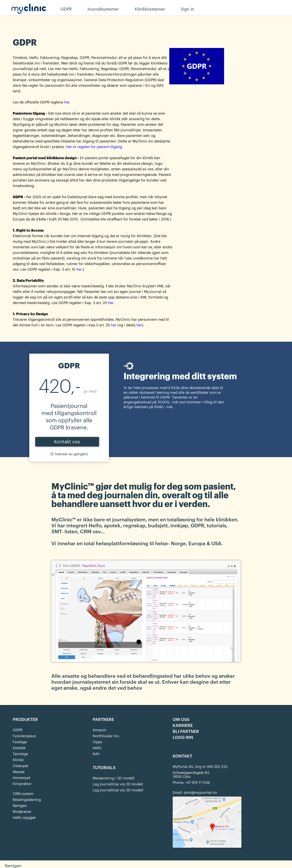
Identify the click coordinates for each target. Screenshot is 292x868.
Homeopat (22, 778)
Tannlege (20, 754)
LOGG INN (183, 738)
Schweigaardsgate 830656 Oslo (191, 775)
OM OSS (181, 720)
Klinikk (18, 760)
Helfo (97, 748)
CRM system (23, 794)
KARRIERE (183, 726)
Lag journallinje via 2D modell (118, 784)
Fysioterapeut (24, 736)
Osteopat (21, 766)
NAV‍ (96, 754)
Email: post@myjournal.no (195, 793)
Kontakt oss (67, 442)
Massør (19, 772)
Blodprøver (22, 812)
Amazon (99, 730)
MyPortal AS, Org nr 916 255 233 (200, 767)
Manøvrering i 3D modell (114, 778)
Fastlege (20, 742)
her (67, 102)
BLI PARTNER (186, 732)
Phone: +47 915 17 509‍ (191, 783)
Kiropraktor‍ (22, 784)
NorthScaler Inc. (106, 736)
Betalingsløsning (27, 800)
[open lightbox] (146, 611)
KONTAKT (182, 756)
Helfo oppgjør (24, 818)
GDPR (18, 730)
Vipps (97, 742)
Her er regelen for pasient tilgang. (94, 147)
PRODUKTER (25, 720)
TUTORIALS (104, 768)
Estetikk (19, 748)
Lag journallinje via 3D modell (118, 790)
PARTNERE (103, 720)
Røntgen (20, 806)
